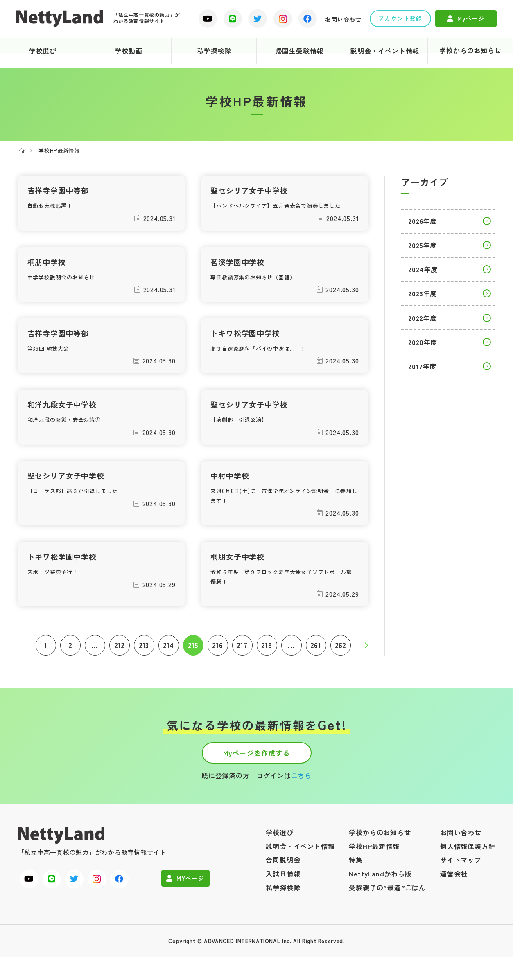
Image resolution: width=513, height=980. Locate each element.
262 (340, 658)
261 (316, 658)
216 (217, 658)
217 (242, 658)
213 (144, 658)
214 (168, 658)
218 (267, 658)
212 (119, 658)
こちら (301, 798)
